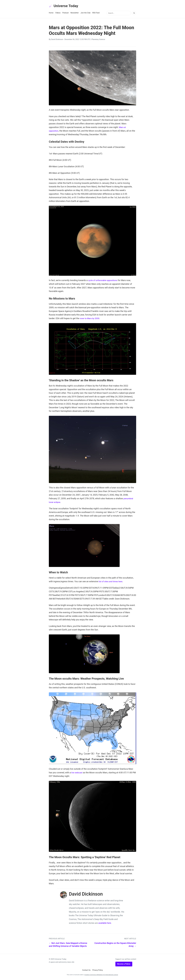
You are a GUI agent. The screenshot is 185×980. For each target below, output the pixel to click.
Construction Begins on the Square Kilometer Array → (115, 945)
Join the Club (86, 13)
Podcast (66, 13)
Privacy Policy (98, 970)
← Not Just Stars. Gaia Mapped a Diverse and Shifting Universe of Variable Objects (68, 945)
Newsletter (75, 13)
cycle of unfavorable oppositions (103, 281)
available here (105, 923)
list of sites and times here (111, 582)
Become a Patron (124, 964)
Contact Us (86, 970)
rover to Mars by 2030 (90, 319)
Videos (58, 13)
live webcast (77, 773)
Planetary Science (98, 40)
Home (51, 13)
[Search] (134, 13)
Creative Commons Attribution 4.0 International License (101, 975)
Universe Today (64, 6)
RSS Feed (96, 13)
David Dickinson (57, 40)
